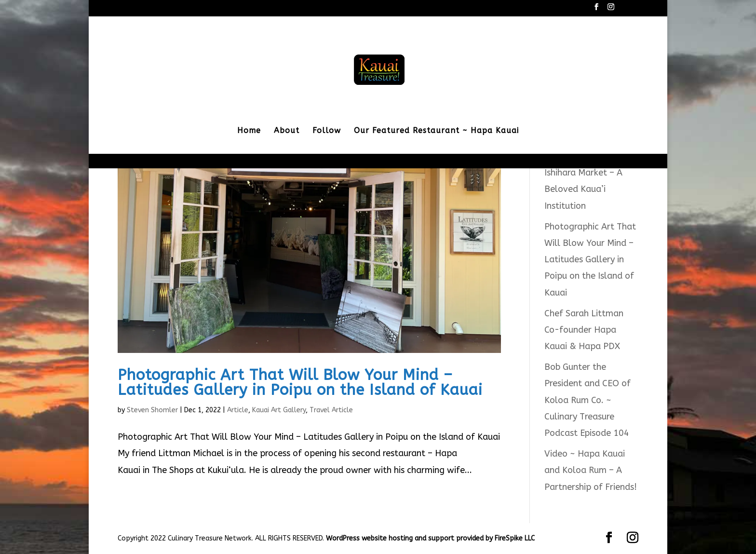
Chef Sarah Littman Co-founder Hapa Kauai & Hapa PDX (584, 330)
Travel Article (331, 410)
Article (238, 410)
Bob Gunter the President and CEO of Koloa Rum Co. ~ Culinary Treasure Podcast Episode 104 (587, 400)
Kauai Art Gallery (279, 410)
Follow (327, 131)
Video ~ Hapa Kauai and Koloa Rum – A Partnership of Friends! (591, 470)
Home (249, 131)
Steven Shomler (152, 410)
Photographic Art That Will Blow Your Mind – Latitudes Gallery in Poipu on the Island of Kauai (300, 382)
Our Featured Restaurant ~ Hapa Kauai (436, 131)
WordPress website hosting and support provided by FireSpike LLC (430, 538)
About (287, 131)
